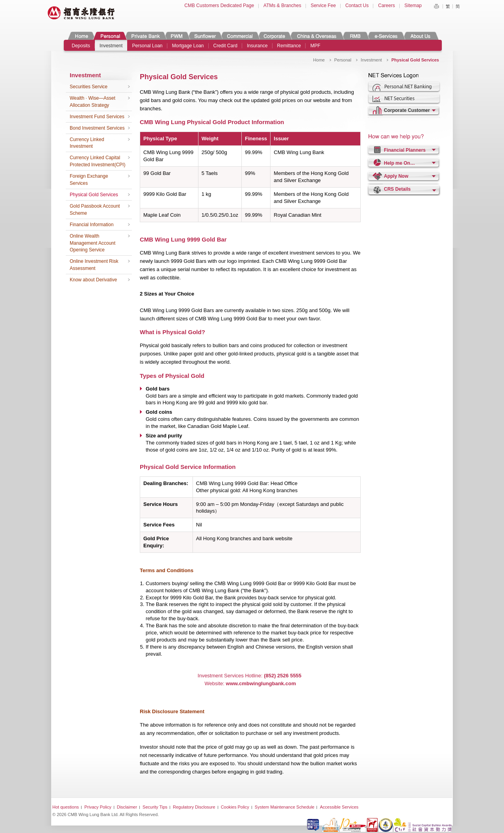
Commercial (240, 36)
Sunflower (205, 36)
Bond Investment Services (97, 128)
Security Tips (155, 807)
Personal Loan (147, 46)
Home (82, 36)
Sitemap (413, 6)
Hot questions (66, 807)
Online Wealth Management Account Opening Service (93, 243)
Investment (111, 46)
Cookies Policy (235, 807)
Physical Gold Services (94, 195)
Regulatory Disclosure (194, 807)
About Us (420, 36)
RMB (355, 36)
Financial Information (92, 225)
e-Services (386, 36)
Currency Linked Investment (87, 143)
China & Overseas (317, 36)
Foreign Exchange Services (89, 180)
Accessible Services (339, 807)
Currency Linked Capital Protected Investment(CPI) (97, 161)
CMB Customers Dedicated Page (219, 6)
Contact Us (357, 6)
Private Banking (145, 36)
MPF (315, 46)
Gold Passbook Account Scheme (95, 210)
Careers (386, 6)
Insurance (257, 46)
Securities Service (89, 87)
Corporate (274, 36)
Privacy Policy (98, 807)
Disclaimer (127, 807)
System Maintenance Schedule (285, 807)
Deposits (81, 46)
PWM (177, 36)
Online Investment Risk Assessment (94, 265)
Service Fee (323, 6)
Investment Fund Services (97, 117)
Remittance (289, 46)
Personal (110, 36)
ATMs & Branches (282, 6)
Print (436, 6)
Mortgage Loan (188, 46)
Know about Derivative (93, 280)
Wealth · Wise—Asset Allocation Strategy (93, 102)
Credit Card (225, 46)
